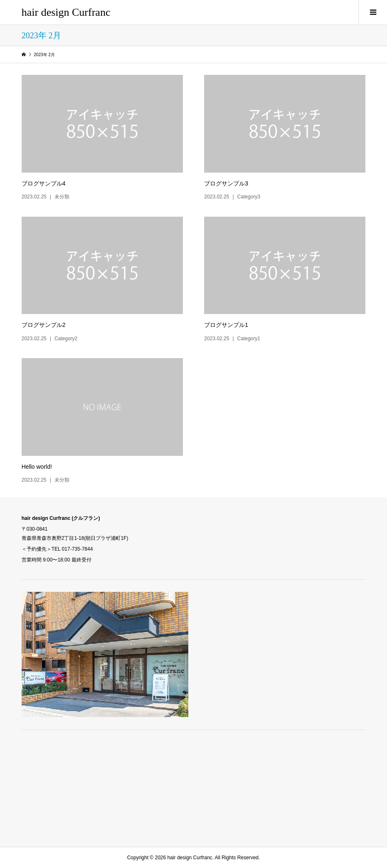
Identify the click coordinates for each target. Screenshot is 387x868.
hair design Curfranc (66, 12)
